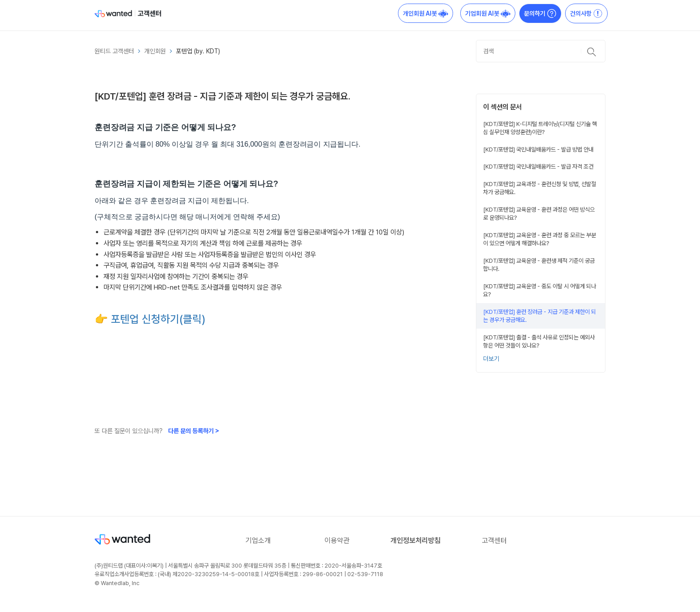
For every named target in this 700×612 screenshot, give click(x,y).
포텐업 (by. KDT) (198, 51)
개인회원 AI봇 (426, 13)
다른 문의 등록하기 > (194, 431)
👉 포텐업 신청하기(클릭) (150, 319)
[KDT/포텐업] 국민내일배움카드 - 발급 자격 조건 (538, 166)
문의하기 (540, 13)
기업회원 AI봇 (488, 13)
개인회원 (155, 51)
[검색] (541, 51)
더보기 (491, 359)
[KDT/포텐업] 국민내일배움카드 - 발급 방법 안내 (538, 149)
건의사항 (586, 13)
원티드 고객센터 (114, 51)
